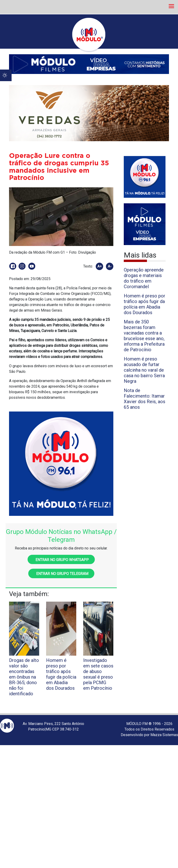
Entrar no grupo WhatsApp (61, 560)
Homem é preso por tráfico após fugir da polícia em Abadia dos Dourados (145, 304)
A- (110, 266)
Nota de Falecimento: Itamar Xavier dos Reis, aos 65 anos (145, 399)
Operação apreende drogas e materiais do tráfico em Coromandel (144, 278)
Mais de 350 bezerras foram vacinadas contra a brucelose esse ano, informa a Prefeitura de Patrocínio (144, 336)
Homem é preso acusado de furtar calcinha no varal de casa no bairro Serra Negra (144, 370)
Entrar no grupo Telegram (61, 574)
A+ (100, 266)
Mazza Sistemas (164, 735)
